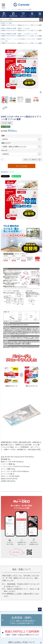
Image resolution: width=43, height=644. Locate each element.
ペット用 (34, 34)
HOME (3, 23)
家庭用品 (9, 28)
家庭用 (40, 39)
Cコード (5, 150)
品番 (3, 136)
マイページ (32, 14)
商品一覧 (4, 14)
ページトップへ (40, 609)
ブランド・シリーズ (12, 39)
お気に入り (23, 14)
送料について (6, 143)
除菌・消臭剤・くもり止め (22, 28)
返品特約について (7, 172)
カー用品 (9, 23)
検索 (41, 20)
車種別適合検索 (13, 14)
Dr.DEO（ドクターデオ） (28, 39)
